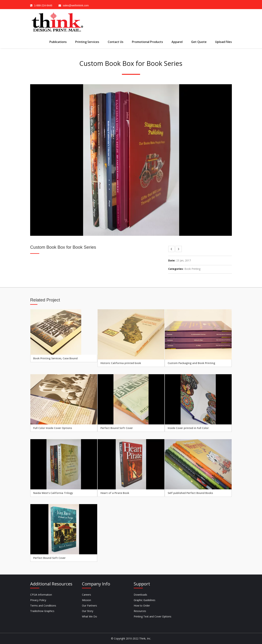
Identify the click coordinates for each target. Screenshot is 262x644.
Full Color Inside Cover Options (53, 428)
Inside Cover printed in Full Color (188, 428)
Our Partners (89, 606)
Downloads (140, 595)
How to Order (142, 606)
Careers (86, 595)
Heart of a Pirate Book (115, 493)
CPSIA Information (41, 595)
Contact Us (116, 42)
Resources (140, 611)
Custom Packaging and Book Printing (191, 363)
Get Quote (199, 42)
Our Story (88, 611)
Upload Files (223, 42)
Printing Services (87, 42)
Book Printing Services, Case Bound (55, 358)
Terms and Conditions (43, 606)
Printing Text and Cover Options (153, 616)
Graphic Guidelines (145, 600)
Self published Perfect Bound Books (190, 493)
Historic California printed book (121, 363)
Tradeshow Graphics (42, 611)
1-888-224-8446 (41, 5)
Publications (58, 42)
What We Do (89, 616)
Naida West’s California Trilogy (53, 493)
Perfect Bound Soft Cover (117, 428)
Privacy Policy (38, 600)
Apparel (177, 42)
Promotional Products (147, 42)
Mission (86, 600)
